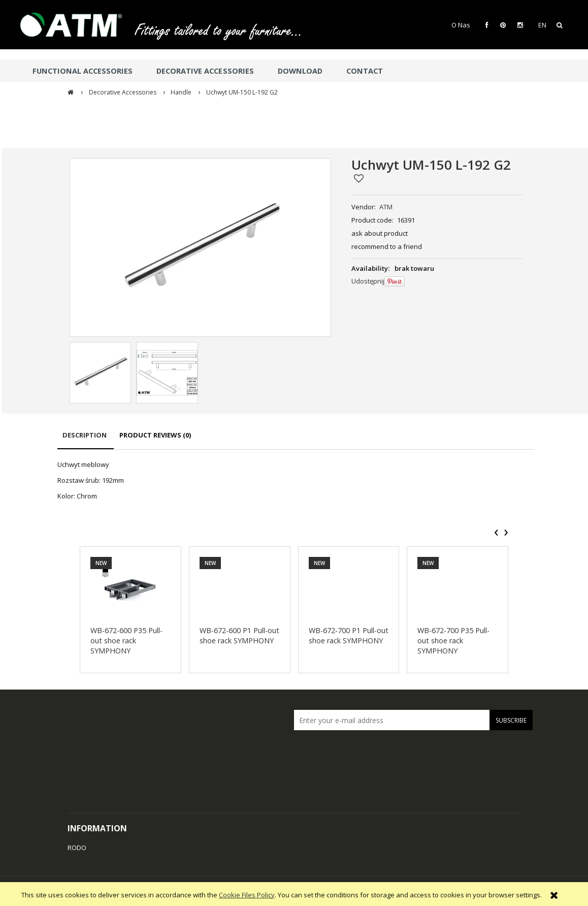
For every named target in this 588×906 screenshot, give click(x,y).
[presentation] (496, 533)
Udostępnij (368, 281)
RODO (77, 848)
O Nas (461, 25)
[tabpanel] (296, 480)
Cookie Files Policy (247, 895)
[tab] (86, 440)
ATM (386, 207)
